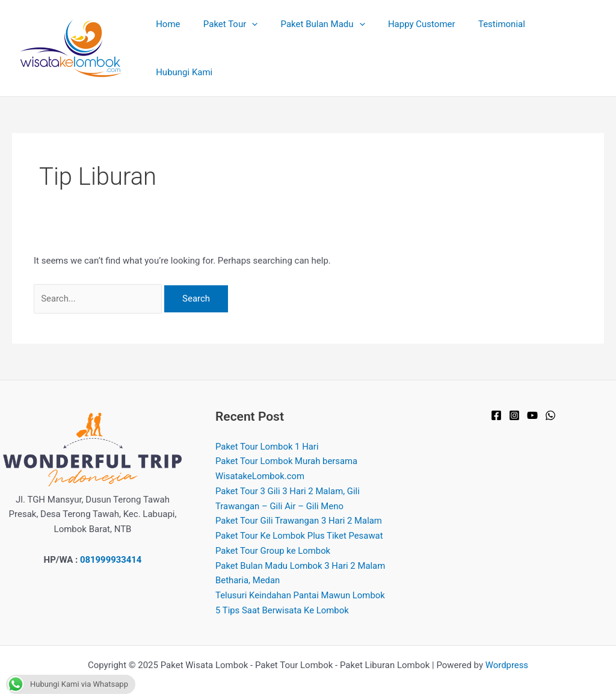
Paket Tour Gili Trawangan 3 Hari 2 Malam (299, 503)
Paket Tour (241, 39)
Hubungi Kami (567, 39)
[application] (262, 39)
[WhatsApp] (550, 398)
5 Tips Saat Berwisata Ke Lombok (283, 592)
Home (183, 39)
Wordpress (507, 647)
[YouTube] (532, 398)
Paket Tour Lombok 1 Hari (267, 429)
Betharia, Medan (248, 563)
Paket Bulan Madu (328, 39)
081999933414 (111, 542)
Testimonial (497, 39)
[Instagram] (514, 398)
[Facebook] (496, 398)
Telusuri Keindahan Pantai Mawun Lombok (301, 578)
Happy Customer (422, 39)
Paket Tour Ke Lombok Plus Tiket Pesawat (300, 518)
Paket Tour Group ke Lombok (273, 533)
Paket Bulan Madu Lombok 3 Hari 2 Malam (301, 548)
